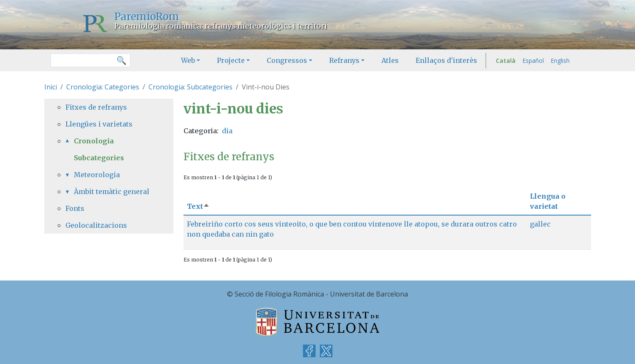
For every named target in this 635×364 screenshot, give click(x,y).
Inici (51, 87)
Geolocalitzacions (96, 225)
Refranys (344, 60)
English (560, 61)
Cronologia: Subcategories (190, 87)
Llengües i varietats (99, 124)
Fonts (75, 208)
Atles (390, 60)
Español (533, 61)
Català (506, 61)
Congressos (287, 60)
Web (188, 60)
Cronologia (94, 141)
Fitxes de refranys (96, 107)
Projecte (231, 60)
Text (198, 206)
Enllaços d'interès (446, 60)
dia (227, 131)
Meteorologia (97, 175)
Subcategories (99, 158)
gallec (540, 224)
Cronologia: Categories (103, 87)
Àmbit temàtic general (112, 191)
